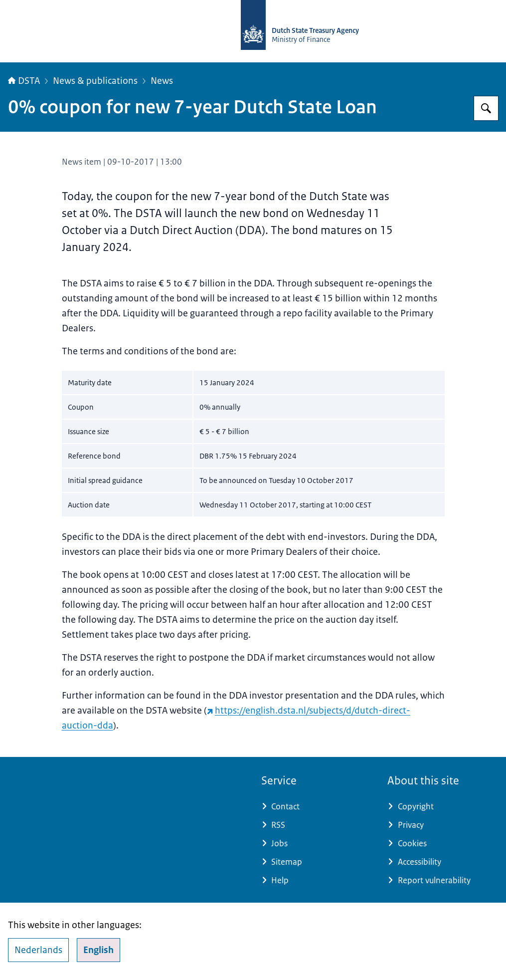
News (162, 81)
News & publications (95, 81)
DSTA (24, 81)
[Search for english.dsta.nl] (486, 108)
